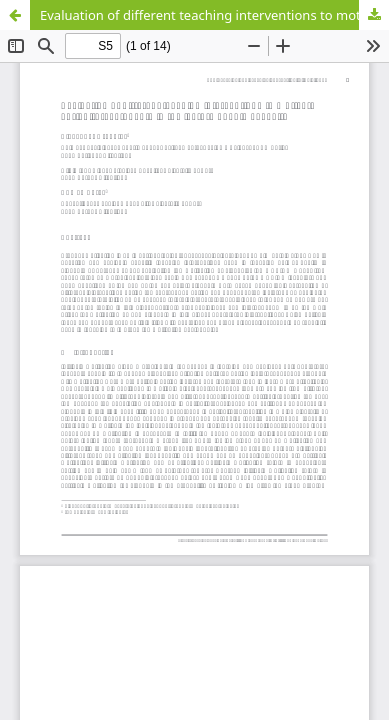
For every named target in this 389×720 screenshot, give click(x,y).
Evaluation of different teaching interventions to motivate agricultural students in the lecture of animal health (214, 15)
